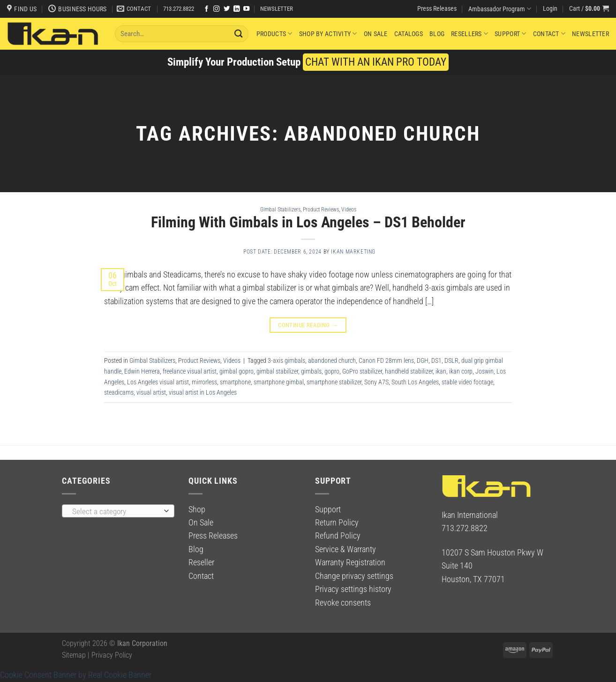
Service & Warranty (346, 549)
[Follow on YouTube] (246, 9)
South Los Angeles (415, 382)
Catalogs (409, 34)
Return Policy (337, 523)
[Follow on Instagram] (216, 9)
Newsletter (590, 34)
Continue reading (308, 325)
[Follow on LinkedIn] (237, 9)
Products (274, 34)
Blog (437, 34)
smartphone (235, 382)
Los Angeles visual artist (158, 382)
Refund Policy (338, 536)
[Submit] (239, 34)
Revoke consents (343, 603)
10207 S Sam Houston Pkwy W (492, 553)
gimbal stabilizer (277, 371)
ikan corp (461, 371)
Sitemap (74, 655)
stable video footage (467, 382)
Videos (349, 209)
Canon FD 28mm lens (386, 360)
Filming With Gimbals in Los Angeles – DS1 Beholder (308, 222)
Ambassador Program (500, 9)
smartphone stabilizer (334, 382)
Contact (549, 34)
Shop (197, 510)
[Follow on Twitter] (227, 9)
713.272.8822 (179, 9)
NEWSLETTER (277, 9)
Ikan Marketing (353, 252)
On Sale (376, 34)
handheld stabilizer (409, 371)
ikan (441, 371)
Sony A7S (376, 382)
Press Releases (437, 8)
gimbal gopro (237, 371)
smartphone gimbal (279, 382)
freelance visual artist (190, 371)
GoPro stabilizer (362, 371)
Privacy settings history (353, 589)
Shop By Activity (328, 34)
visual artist (151, 392)
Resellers (470, 34)
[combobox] (118, 511)
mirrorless (204, 382)
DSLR (451, 360)
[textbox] (116, 511)
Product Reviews (321, 209)
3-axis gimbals (286, 360)
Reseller (201, 562)
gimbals (311, 371)
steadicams (119, 392)
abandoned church (332, 360)
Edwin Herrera (142, 371)
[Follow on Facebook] (207, 9)
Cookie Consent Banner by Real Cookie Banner (76, 675)
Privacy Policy (112, 655)
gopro (332, 371)
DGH (423, 360)
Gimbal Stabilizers (280, 209)
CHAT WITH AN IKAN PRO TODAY (376, 62)
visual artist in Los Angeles (203, 392)
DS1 (436, 360)
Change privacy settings (354, 576)
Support (510, 34)
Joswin (485, 371)
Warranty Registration (350, 562)
